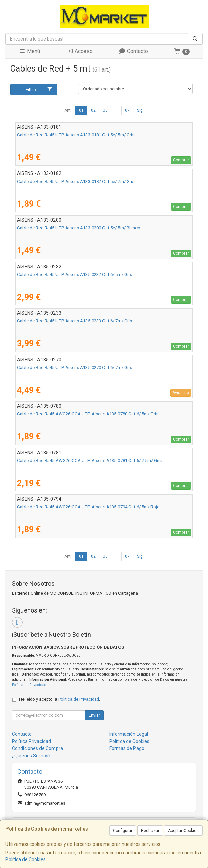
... (116, 110)
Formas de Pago (127, 748)
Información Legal (129, 734)
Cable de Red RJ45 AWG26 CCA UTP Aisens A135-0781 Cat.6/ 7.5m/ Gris (89, 460)
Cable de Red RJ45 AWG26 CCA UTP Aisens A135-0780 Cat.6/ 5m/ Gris (88, 414)
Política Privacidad (31, 741)
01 (81, 110)
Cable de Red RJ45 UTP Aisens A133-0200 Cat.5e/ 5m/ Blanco (79, 228)
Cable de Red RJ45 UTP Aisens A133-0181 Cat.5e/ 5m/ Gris (76, 135)
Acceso (79, 51)
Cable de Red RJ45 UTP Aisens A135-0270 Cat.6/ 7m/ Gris (75, 367)
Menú (29, 51)
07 (127, 110)
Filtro (39, 89)
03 (105, 110)
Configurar (123, 831)
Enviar (94, 715)
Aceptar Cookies (183, 831)
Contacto (133, 51)
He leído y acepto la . (60, 699)
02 (93, 110)
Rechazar (150, 831)
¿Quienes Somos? (31, 756)
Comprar (181, 160)
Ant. (68, 110)
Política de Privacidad (29, 685)
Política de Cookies (26, 859)
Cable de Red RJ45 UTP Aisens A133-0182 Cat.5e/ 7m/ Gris (76, 181)
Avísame (181, 393)
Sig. (140, 110)
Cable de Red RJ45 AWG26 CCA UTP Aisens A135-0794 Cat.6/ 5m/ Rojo (88, 507)
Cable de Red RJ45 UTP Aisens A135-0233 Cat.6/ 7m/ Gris (75, 321)
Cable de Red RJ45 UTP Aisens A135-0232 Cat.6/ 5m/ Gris (75, 274)
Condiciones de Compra (37, 748)
